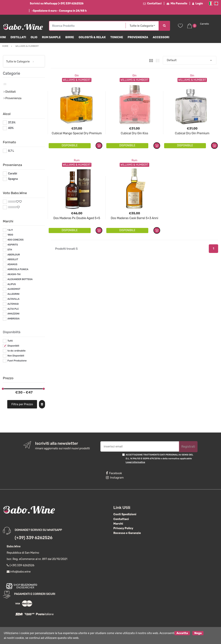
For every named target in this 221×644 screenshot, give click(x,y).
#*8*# (12, 202)
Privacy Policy (123, 528)
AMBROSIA (14, 319)
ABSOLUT (13, 259)
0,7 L (11, 151)
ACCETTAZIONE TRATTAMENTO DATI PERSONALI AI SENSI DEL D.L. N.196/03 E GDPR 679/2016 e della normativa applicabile (160, 458)
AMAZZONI (13, 314)
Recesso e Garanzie (127, 533)
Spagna (13, 179)
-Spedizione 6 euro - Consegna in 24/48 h (59, 11)
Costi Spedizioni (125, 514)
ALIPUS (12, 284)
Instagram (115, 478)
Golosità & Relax (92, 37)
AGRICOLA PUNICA (18, 269)
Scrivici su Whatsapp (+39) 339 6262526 (57, 4)
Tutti (10, 341)
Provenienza (138, 37)
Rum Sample (51, 37)
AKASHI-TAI (14, 274)
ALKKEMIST (14, 289)
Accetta (182, 633)
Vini (3, 37)
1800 (10, 235)
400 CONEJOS (15, 240)
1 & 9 (10, 230)
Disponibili (13, 346)
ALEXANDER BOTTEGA (20, 279)
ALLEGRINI (13, 294)
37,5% (12, 123)
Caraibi (13, 174)
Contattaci (152, 4)
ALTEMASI (13, 304)
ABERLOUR (14, 255)
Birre (70, 37)
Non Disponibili (16, 356)
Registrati (188, 447)
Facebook (114, 473)
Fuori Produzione (17, 361)
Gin (77, 76)
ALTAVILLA (13, 299)
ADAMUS (12, 264)
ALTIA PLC (13, 309)
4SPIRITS (13, 245)
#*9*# (12, 207)
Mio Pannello (177, 4)
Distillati (18, 37)
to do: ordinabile (17, 351)
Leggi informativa (135, 462)
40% (11, 128)
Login (198, 4)
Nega (198, 633)
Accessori (161, 37)
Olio (34, 37)
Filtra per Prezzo (22, 404)
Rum (77, 160)
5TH (10, 250)
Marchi (118, 524)
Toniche (117, 37)
